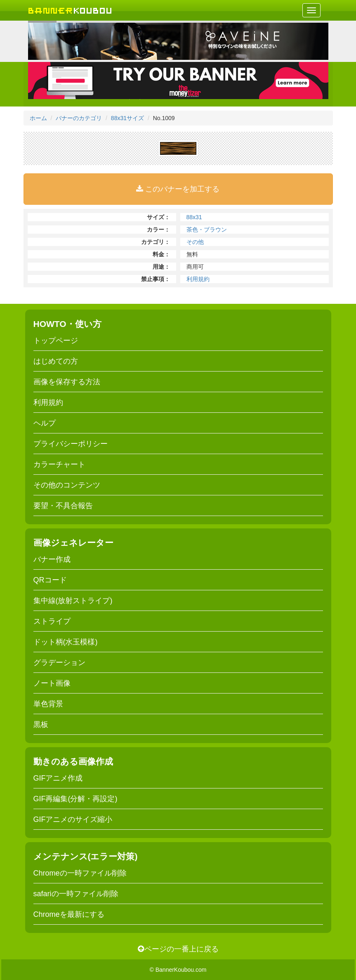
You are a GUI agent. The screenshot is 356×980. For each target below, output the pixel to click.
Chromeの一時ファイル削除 (80, 873)
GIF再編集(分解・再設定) (75, 799)
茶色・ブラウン (207, 230)
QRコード (50, 580)
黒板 (41, 724)
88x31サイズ (127, 118)
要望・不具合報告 (63, 506)
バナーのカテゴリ (79, 118)
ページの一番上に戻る (178, 949)
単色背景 (48, 704)
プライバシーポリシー (71, 444)
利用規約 (198, 279)
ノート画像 (52, 683)
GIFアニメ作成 (58, 778)
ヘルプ (45, 423)
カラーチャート (59, 464)
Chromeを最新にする (69, 914)
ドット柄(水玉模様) (66, 642)
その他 (195, 242)
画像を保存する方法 (67, 382)
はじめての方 (56, 361)
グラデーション (59, 663)
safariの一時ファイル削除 (76, 894)
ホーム (38, 118)
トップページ (56, 341)
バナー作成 (52, 559)
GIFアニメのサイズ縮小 (73, 819)
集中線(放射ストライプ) (73, 601)
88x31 (194, 217)
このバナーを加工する (178, 189)
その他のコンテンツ (67, 485)
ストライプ (52, 621)
